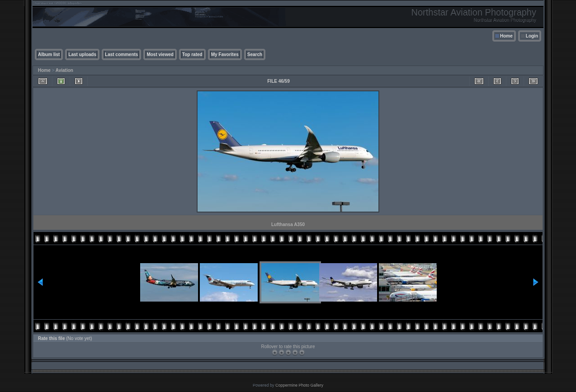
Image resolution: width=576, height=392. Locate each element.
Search (255, 54)
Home (506, 36)
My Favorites (225, 54)
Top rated (192, 54)
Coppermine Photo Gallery (299, 385)
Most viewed (160, 54)
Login (532, 36)
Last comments (121, 54)
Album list (49, 54)
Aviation (64, 70)
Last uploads (82, 54)
